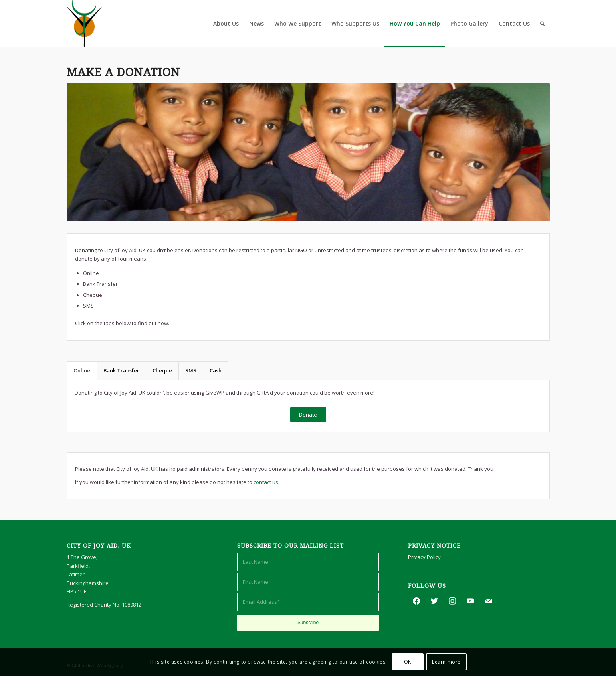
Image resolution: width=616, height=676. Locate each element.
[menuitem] (226, 24)
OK (408, 662)
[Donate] (308, 415)
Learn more (446, 662)
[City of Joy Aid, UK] (84, 24)
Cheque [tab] (162, 370)
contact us (266, 482)
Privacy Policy (424, 557)
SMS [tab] (191, 370)
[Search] (542, 24)
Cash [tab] (216, 370)
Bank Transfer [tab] (121, 370)
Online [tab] (82, 370)
